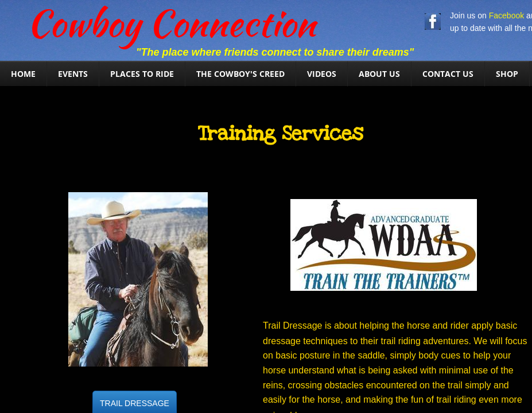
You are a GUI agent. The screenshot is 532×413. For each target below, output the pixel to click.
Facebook (506, 15)
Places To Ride (142, 74)
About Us (379, 74)
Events (73, 74)
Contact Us (448, 74)
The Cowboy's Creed (240, 74)
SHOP (507, 74)
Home (23, 74)
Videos (322, 74)
